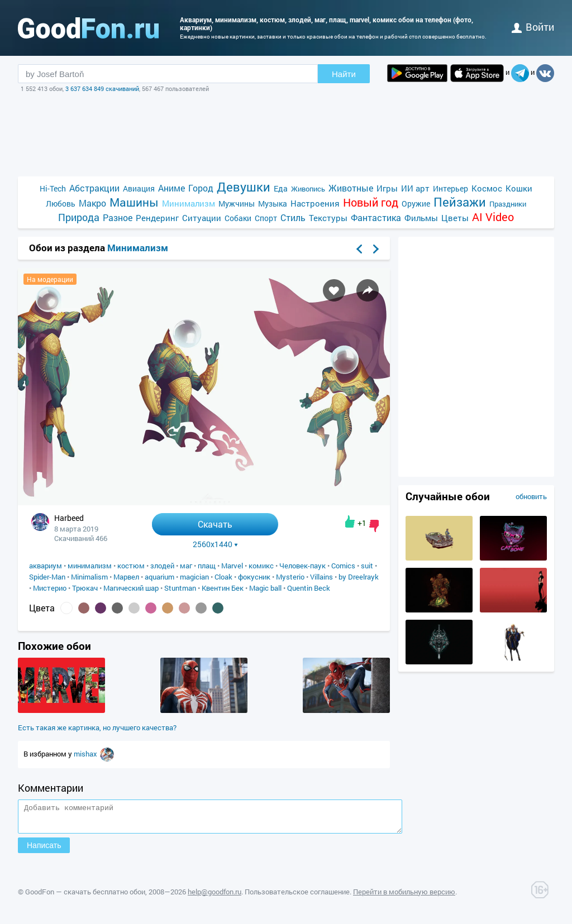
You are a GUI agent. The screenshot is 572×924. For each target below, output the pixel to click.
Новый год (371, 202)
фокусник (254, 577)
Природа (79, 217)
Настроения (315, 203)
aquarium (159, 577)
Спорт (266, 218)
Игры (387, 188)
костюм (131, 566)
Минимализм (189, 203)
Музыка (273, 204)
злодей (162, 566)
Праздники (508, 204)
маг (186, 566)
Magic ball (265, 588)
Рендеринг (157, 218)
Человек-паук (302, 566)
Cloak (223, 577)
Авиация (139, 188)
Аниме (171, 188)
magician (194, 577)
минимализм (90, 566)
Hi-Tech (53, 188)
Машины (134, 202)
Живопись (308, 189)
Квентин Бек (223, 588)
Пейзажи (460, 202)
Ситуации (202, 218)
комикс (261, 566)
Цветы (455, 218)
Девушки (244, 187)
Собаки (238, 218)
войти (533, 27)
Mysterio (290, 577)
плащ (207, 566)
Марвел (126, 577)
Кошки (519, 188)
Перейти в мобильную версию (404, 897)
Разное (118, 217)
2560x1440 (215, 544)
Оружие (416, 204)
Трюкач (85, 588)
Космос (487, 188)
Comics (343, 566)
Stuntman (180, 588)
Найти (344, 74)
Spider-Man (47, 577)
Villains (321, 577)
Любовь (61, 204)
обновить (531, 496)
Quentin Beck (309, 588)
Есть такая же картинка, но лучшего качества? (97, 727)
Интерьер (451, 188)
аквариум (46, 566)
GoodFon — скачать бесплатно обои (85, 897)
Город (201, 188)
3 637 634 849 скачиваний (102, 88)
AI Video (493, 217)
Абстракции (94, 188)
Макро (92, 203)
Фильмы (421, 218)
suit (367, 566)
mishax (86, 754)
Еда (281, 188)
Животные (351, 188)
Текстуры (328, 218)
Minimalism (89, 577)
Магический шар (131, 588)
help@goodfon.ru (214, 897)
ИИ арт (415, 188)
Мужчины (237, 204)
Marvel (232, 566)
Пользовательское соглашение (297, 897)
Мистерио (50, 588)
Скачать (215, 524)
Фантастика (376, 217)
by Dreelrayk (359, 577)
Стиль (293, 217)
